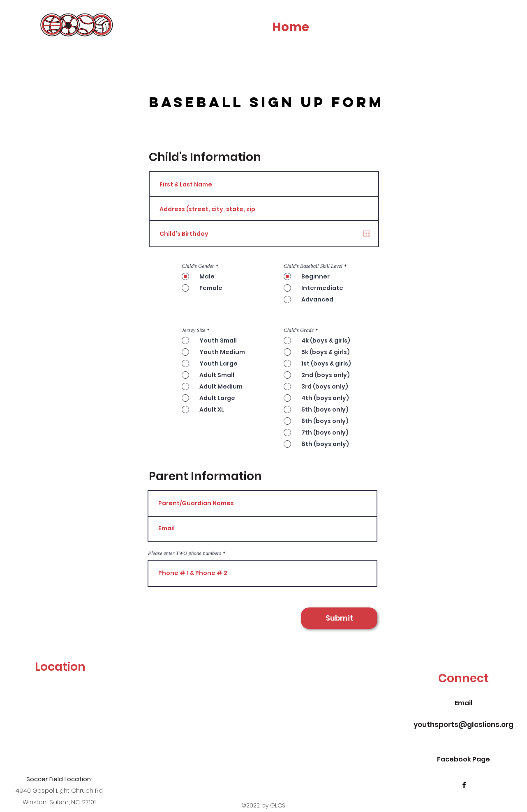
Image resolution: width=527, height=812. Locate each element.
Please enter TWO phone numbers (185, 553)
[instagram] (486, 13)
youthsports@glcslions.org (463, 725)
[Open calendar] (367, 234)
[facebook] (474, 13)
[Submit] (339, 618)
